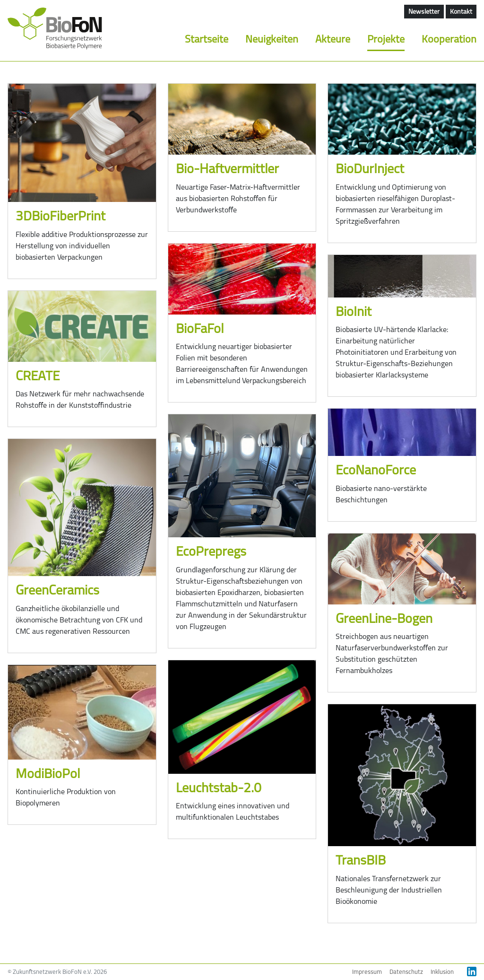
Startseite (207, 40)
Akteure (333, 40)
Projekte (386, 40)
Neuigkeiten (272, 40)
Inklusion (442, 972)
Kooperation (449, 40)
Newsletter (424, 12)
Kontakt (461, 12)
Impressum (367, 972)
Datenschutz (406, 972)
